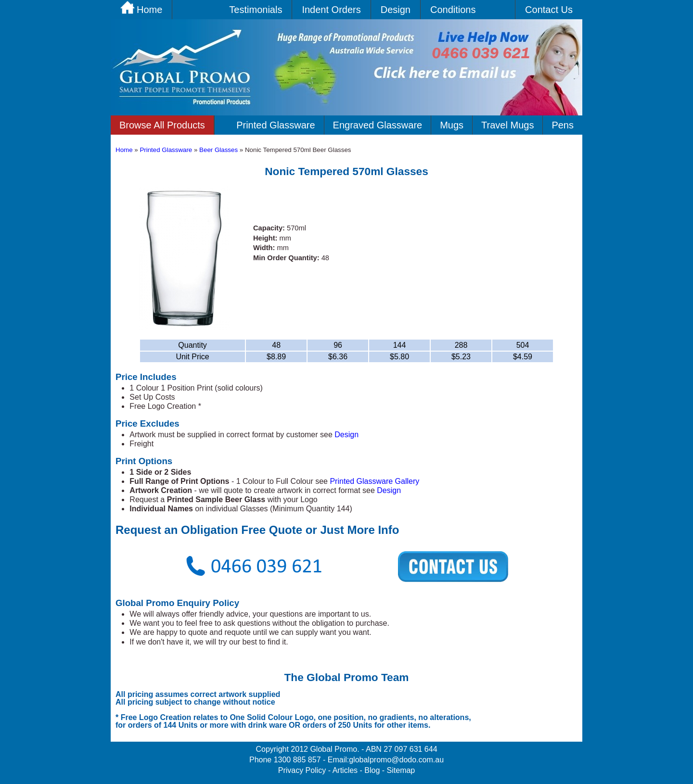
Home (124, 150)
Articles (345, 770)
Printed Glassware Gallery (374, 481)
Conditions (453, 10)
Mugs (452, 125)
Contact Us (549, 10)
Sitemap (401, 770)
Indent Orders (331, 10)
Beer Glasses (219, 150)
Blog (372, 770)
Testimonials (256, 10)
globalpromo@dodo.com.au (396, 760)
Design (396, 10)
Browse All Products (162, 125)
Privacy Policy (302, 770)
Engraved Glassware (378, 125)
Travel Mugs (507, 125)
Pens (563, 125)
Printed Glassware (276, 125)
